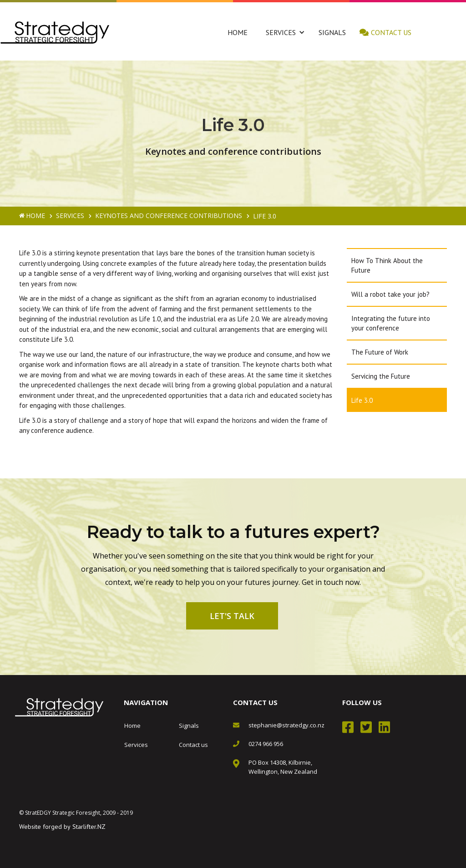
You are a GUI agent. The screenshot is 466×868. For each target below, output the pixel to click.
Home (238, 32)
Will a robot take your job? (390, 294)
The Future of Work (380, 352)
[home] (55, 33)
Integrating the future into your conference (391, 323)
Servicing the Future (381, 376)
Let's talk (232, 616)
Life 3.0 (362, 400)
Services (70, 216)
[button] (281, 32)
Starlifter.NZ (89, 827)
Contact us (391, 32)
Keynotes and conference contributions (169, 216)
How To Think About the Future (387, 265)
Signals (332, 32)
